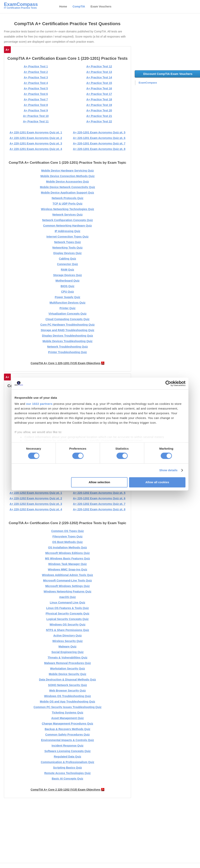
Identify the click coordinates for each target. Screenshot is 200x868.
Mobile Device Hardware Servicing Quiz (68, 171)
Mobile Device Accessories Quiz (68, 182)
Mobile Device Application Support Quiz (67, 193)
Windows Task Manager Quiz (68, 564)
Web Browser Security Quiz (67, 691)
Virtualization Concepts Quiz (68, 314)
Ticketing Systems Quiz (67, 713)
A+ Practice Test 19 (99, 105)
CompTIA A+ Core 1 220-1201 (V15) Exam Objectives (66, 363)
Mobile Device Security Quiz (67, 674)
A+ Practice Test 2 (36, 72)
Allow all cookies (157, 482)
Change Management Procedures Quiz (67, 724)
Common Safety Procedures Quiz (67, 735)
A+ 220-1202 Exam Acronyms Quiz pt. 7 (99, 504)
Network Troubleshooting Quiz (67, 347)
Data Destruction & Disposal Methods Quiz (68, 680)
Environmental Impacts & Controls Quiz (67, 740)
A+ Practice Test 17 (99, 94)
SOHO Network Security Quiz (68, 685)
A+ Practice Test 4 (36, 83)
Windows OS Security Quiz (67, 625)
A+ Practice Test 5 (36, 88)
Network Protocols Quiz (67, 198)
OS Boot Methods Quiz (67, 542)
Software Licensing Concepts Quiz (67, 751)
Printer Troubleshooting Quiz (67, 352)
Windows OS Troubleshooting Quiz (67, 696)
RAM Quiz (68, 270)
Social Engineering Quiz (68, 652)
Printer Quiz (67, 308)
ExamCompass (148, 83)
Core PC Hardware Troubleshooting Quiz (67, 325)
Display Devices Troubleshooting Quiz (68, 336)
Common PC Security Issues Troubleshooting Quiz (68, 707)
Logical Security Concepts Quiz (67, 619)
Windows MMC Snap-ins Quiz (68, 569)
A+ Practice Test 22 (99, 121)
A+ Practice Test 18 (99, 99)
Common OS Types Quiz (68, 531)
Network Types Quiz (68, 242)
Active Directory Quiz (67, 636)
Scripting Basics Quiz (67, 768)
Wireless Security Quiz (68, 641)
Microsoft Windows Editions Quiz (67, 553)
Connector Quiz (67, 264)
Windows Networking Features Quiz (67, 592)
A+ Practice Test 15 (99, 83)
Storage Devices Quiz (67, 275)
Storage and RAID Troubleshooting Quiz (67, 330)
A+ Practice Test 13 (99, 72)
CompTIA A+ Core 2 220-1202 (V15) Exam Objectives (66, 790)
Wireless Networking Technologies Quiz (67, 209)
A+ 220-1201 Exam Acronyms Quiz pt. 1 (36, 132)
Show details (168, 470)
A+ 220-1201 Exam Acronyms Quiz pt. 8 (99, 149)
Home (63, 6)
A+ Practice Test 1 (36, 66)
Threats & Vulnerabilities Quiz (68, 658)
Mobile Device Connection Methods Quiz (68, 176)
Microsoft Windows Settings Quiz (67, 586)
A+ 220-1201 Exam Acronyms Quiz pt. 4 (36, 149)
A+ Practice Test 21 (99, 116)
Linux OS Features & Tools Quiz (67, 608)
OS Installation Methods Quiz (68, 547)
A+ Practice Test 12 (99, 66)
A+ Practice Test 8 (36, 105)
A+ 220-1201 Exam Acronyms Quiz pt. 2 (36, 138)
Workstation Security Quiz (68, 669)
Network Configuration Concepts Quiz (67, 220)
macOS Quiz (67, 597)
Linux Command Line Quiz (67, 603)
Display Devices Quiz (68, 253)
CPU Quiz (67, 292)
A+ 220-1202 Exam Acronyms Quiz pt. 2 (36, 498)
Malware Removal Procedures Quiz (68, 663)
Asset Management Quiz (67, 718)
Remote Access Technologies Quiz (68, 773)
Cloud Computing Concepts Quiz (68, 319)
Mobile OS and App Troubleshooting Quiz (67, 702)
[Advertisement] (68, 831)
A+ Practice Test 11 (36, 121)
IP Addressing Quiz (67, 231)
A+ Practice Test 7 (36, 99)
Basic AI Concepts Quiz (68, 779)
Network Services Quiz (67, 215)
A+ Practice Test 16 (99, 88)
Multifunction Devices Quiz (67, 303)
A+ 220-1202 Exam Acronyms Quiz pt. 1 (36, 493)
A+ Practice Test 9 (36, 110)
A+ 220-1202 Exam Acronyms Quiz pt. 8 (99, 509)
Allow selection (99, 482)
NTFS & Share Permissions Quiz (67, 630)
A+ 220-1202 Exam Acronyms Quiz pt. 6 (99, 498)
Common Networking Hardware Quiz (68, 226)
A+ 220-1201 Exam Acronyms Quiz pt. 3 (36, 143)
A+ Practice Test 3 (36, 77)
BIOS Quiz (68, 286)
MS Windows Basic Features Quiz (67, 558)
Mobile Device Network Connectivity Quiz (67, 187)
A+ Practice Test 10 (36, 116)
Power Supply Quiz (67, 297)
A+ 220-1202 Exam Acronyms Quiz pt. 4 (36, 509)
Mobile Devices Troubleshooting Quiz (67, 341)
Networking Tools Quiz (68, 248)
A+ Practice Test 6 (36, 94)
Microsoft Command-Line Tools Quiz (67, 581)
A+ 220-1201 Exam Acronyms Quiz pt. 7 (99, 143)
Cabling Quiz (67, 259)
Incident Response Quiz (68, 746)
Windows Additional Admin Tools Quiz (68, 575)
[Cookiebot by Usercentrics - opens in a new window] (168, 383)
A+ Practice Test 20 (99, 110)
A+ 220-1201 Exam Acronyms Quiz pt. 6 (99, 138)
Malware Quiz (67, 647)
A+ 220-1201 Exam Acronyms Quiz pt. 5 (99, 132)
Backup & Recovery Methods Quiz (68, 729)
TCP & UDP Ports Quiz (68, 204)
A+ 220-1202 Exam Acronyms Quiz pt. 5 (99, 493)
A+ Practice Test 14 (99, 77)
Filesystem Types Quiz (67, 536)
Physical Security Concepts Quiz (67, 614)
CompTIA (79, 6)
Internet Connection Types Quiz (67, 237)
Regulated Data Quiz (67, 757)
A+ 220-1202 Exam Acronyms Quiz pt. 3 (36, 504)
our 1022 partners (39, 404)
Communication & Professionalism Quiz (68, 762)
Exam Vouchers (101, 6)
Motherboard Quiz (67, 281)
